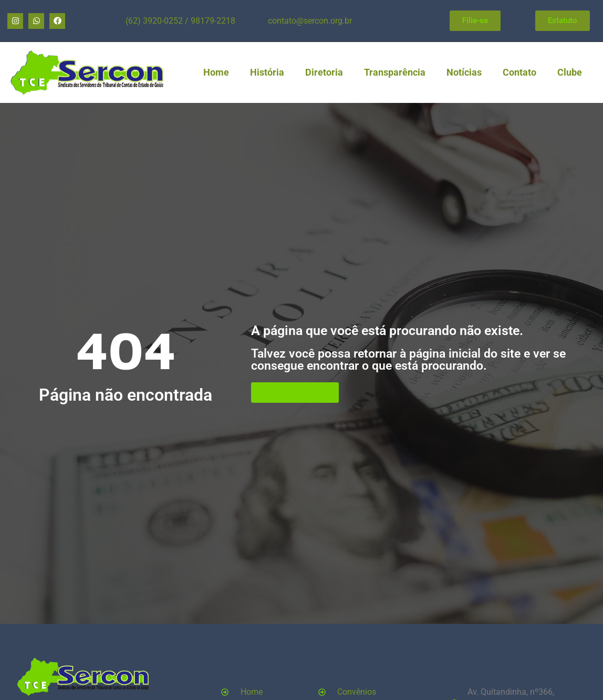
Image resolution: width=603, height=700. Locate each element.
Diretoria (324, 72)
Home (216, 72)
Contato (519, 72)
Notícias (464, 72)
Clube (570, 72)
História (267, 72)
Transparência (395, 72)
